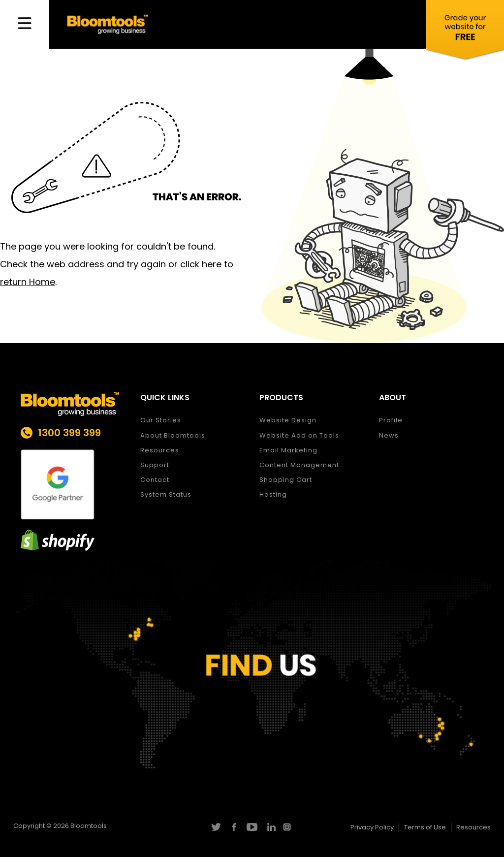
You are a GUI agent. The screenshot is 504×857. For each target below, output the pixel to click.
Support (155, 465)
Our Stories (161, 420)
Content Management (299, 465)
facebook (234, 827)
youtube (252, 827)
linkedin (270, 827)
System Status (166, 494)
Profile (391, 420)
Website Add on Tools (299, 435)
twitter (215, 827)
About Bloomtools (173, 435)
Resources (160, 450)
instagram (288, 827)
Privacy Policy (372, 827)
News (389, 435)
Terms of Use (425, 827)
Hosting (273, 494)
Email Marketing (288, 450)
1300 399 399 (69, 433)
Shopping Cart (286, 480)
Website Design (288, 420)
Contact (155, 480)
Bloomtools (89, 826)
